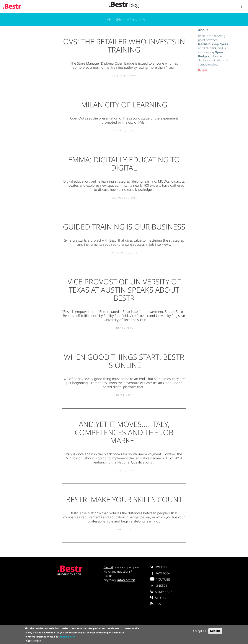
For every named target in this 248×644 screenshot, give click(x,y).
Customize (34, 641)
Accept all (199, 631)
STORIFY (158, 598)
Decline (215, 631)
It (241, 7)
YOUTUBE (160, 579)
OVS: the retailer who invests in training (124, 46)
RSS (155, 604)
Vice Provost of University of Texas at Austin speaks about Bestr (124, 290)
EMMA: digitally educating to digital (124, 164)
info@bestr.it (126, 580)
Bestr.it (203, 70)
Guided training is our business (124, 227)
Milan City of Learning (124, 105)
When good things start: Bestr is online (124, 361)
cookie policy (67, 637)
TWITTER (159, 567)
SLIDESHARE (161, 592)
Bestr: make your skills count (124, 499)
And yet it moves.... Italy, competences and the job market (124, 432)
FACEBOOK (160, 573)
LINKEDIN (159, 586)
